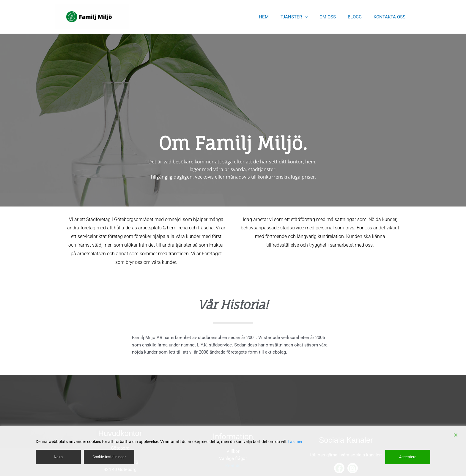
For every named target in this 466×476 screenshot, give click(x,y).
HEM (277, 17)
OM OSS (335, 17)
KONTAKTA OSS (391, 17)
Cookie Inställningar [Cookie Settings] (110, 457)
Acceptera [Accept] (408, 457)
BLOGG (359, 17)
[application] (315, 17)
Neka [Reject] (58, 457)
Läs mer (295, 442)
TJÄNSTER (304, 17)
